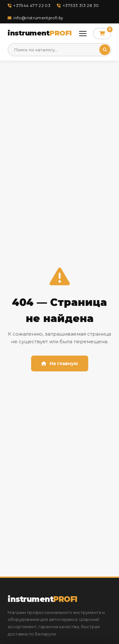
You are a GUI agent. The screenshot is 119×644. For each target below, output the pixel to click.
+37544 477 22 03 (29, 6)
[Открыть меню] (83, 34)
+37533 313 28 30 (78, 6)
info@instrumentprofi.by (36, 18)
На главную (60, 363)
